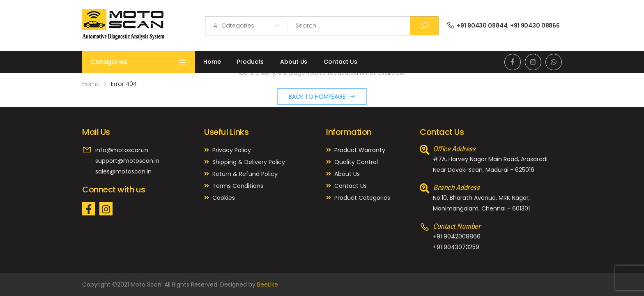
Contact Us (340, 62)
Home (212, 62)
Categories (139, 62)
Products (250, 62)
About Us (294, 62)
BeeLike (268, 284)
